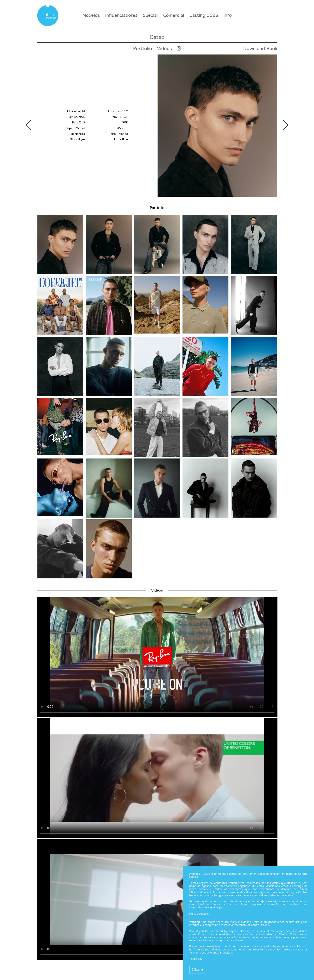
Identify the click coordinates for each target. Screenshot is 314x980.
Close (197, 969)
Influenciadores (121, 16)
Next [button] (285, 125)
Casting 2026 (204, 16)
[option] (157, 126)
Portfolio (143, 49)
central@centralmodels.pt (206, 908)
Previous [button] (29, 125)
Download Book (260, 49)
